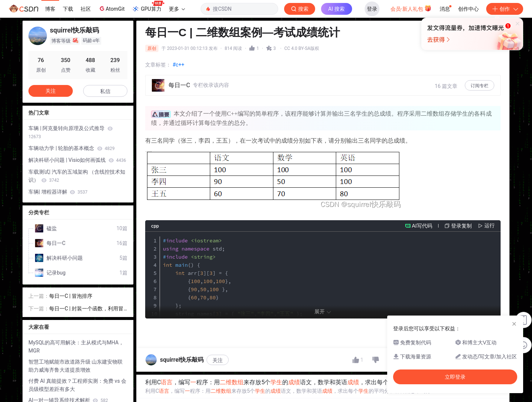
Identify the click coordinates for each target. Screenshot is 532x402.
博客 (50, 9)
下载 (68, 9)
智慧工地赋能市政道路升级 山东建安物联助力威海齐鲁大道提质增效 (76, 364)
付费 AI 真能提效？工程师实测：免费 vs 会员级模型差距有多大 (77, 384)
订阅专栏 (480, 86)
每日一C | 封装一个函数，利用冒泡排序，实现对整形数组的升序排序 (88, 308)
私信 (105, 91)
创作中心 (468, 9)
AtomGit (111, 8)
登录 (372, 9)
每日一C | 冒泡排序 (71, 294)
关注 (218, 388)
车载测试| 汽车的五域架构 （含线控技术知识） (77, 176)
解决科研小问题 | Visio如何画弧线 (77, 160)
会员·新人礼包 (411, 8)
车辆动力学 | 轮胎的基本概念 (71, 148)
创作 (505, 9)
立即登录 (317, 70)
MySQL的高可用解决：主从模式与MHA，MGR (76, 345)
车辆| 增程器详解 (58, 192)
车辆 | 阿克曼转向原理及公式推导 (71, 132)
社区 (86, 9)
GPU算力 (148, 7)
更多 (177, 9)
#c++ (178, 65)
